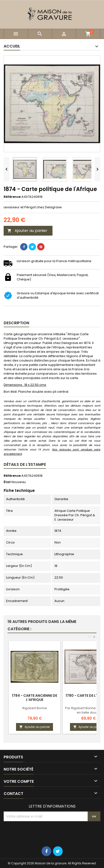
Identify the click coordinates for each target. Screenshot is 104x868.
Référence (12, 197)
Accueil (12, 46)
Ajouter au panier (27, 231)
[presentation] (41, 833)
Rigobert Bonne (35, 708)
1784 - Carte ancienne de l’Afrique (35, 698)
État (7, 482)
